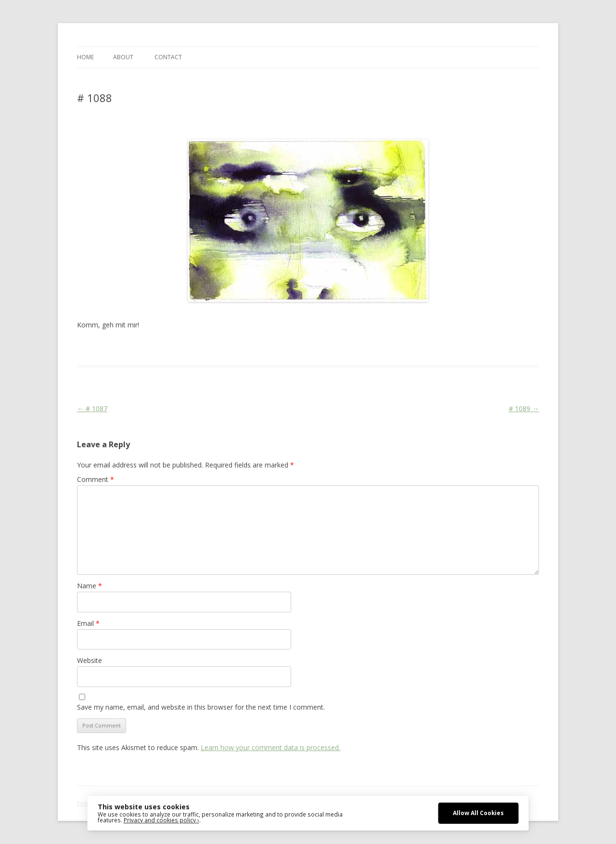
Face (218, 348)
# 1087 (92, 409)
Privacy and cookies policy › (161, 820)
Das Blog (162, 348)
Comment (96, 479)
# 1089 (524, 409)
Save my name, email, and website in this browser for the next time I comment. (201, 707)
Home (85, 57)
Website (90, 660)
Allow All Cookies (478, 813)
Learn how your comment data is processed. (270, 747)
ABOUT (123, 57)
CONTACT (168, 57)
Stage (236, 348)
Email (88, 623)
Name (90, 586)
